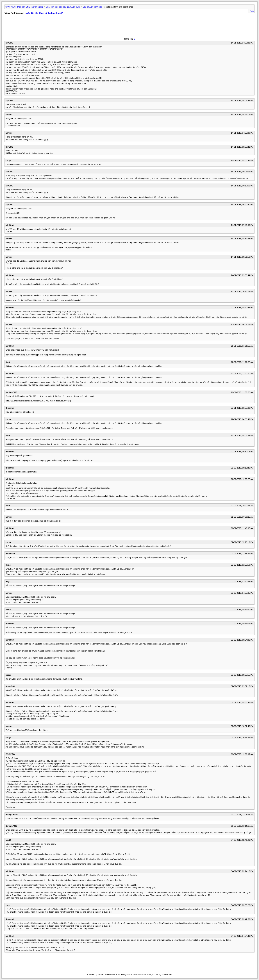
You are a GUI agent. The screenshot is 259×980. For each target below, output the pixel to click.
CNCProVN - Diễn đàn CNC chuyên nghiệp (24, 7)
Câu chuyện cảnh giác (92, 7)
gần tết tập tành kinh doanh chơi (45, 13)
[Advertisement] (65, 27)
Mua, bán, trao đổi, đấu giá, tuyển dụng (63, 7)
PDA (252, 11)
